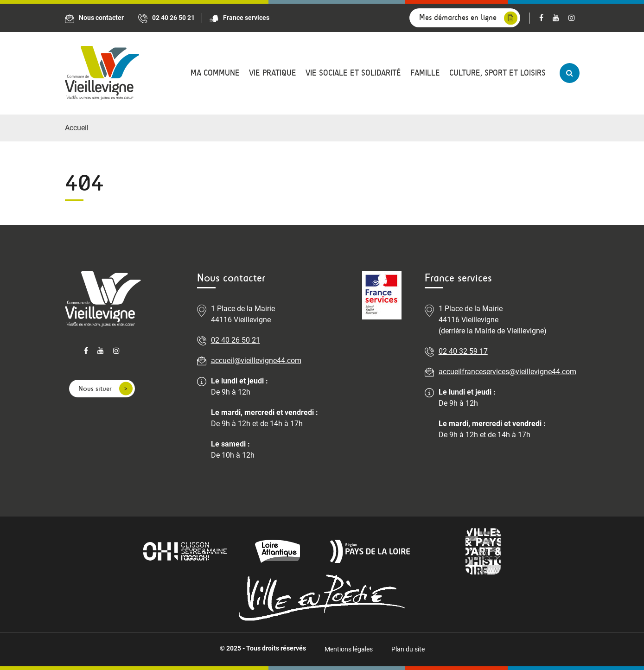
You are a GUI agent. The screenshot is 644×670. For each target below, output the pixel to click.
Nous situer (95, 388)
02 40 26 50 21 (236, 340)
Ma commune (215, 73)
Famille (425, 73)
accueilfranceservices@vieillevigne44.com (507, 372)
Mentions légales (349, 649)
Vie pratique (273, 73)
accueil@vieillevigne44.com (256, 361)
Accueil (77, 128)
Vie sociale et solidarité (353, 73)
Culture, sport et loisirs (497, 73)
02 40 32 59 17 (463, 351)
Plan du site (408, 649)
